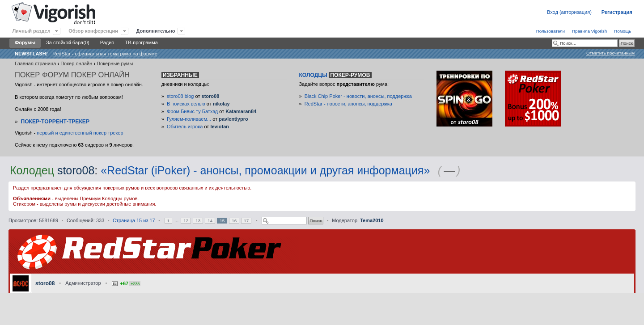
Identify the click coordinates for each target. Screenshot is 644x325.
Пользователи (551, 31)
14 (210, 221)
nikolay (221, 104)
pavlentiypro (233, 119)
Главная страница (35, 63)
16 (234, 221)
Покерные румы (115, 63)
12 (186, 221)
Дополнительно (156, 31)
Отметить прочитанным (610, 53)
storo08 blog (180, 96)
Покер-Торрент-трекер (55, 122)
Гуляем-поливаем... (189, 119)
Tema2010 (372, 220)
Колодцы (335, 75)
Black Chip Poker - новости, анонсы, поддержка (358, 96)
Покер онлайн (76, 63)
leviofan (220, 127)
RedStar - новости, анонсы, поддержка (348, 104)
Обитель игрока (185, 127)
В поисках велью (186, 104)
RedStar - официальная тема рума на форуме (105, 54)
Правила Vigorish (589, 31)
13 (198, 221)
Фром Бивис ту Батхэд (192, 111)
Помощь (623, 31)
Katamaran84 (241, 111)
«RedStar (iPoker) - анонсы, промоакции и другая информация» (265, 170)
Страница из (134, 220)
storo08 (211, 96)
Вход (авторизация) (569, 12)
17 (246, 221)
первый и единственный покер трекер (80, 133)
